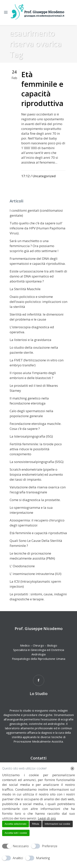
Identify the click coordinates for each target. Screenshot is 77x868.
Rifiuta (36, 824)
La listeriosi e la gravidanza (30, 340)
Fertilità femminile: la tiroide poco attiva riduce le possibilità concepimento (36, 449)
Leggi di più (47, 818)
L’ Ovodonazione (22, 566)
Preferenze (50, 846)
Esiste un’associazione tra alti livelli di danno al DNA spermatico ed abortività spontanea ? (38, 276)
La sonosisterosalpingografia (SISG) (37, 462)
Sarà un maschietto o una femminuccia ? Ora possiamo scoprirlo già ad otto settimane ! (34, 246)
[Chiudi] (72, 769)
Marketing (43, 858)
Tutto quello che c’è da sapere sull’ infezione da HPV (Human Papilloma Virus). (38, 228)
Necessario (21, 846)
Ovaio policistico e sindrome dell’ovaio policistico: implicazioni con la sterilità (38, 302)
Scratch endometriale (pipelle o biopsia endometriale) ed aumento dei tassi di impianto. (36, 474)
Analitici (18, 858)
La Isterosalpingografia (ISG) (31, 436)
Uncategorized (44, 176)
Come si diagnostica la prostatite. (35, 500)
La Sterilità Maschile (25, 289)
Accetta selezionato (16, 824)
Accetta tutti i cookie (16, 833)
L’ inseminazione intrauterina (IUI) (36, 574)
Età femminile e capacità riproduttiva (42, 89)
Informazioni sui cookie (58, 824)
